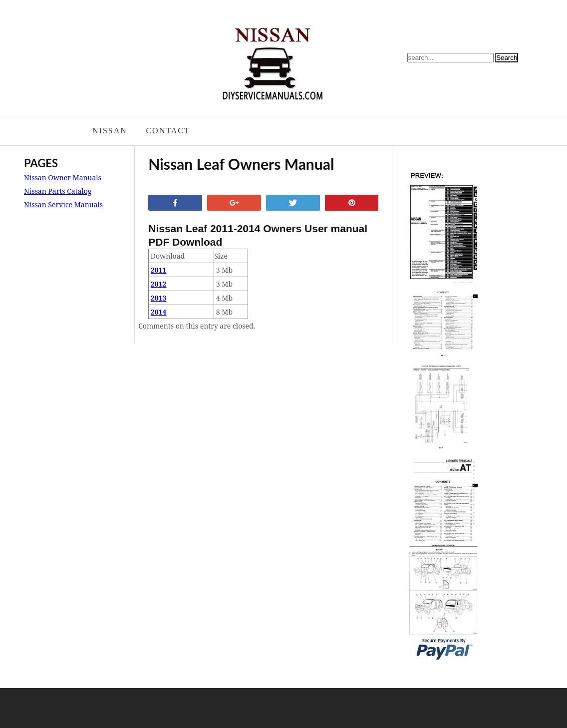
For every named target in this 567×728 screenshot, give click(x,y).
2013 (159, 298)
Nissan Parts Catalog (58, 191)
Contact (168, 131)
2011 (159, 270)
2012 (159, 284)
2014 (159, 312)
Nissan (110, 131)
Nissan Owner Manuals (63, 178)
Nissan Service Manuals (63, 204)
